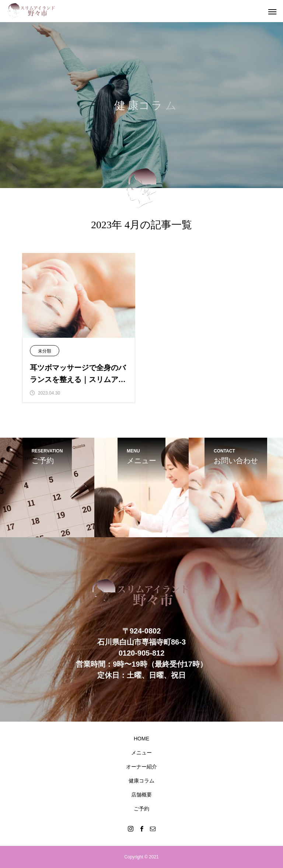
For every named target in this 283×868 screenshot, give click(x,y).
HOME (141, 739)
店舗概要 (141, 795)
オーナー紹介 (141, 767)
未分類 (45, 351)
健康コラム (141, 781)
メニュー (141, 753)
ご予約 (141, 809)
